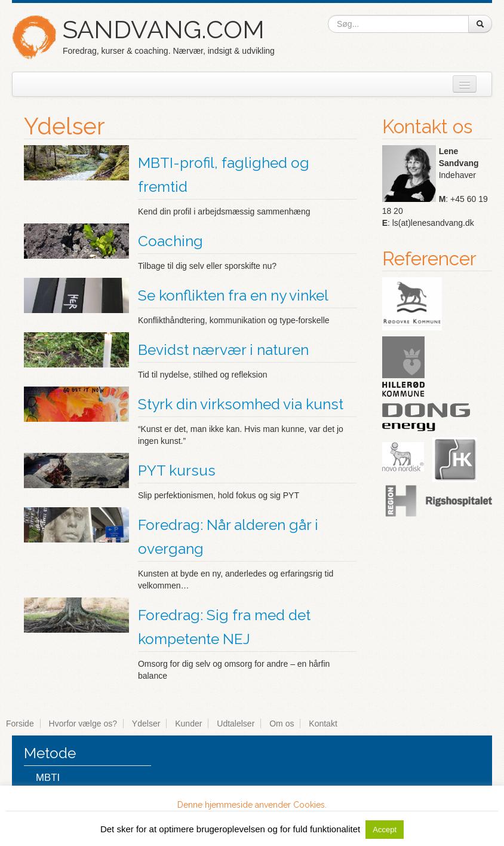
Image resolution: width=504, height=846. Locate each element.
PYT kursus (177, 470)
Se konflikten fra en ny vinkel (233, 295)
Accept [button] (385, 830)
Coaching (170, 241)
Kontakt (323, 724)
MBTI (48, 778)
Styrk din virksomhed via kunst (241, 404)
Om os (282, 724)
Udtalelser (236, 724)
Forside (20, 724)
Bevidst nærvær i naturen (223, 350)
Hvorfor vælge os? (83, 724)
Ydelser (146, 724)
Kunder (188, 724)
